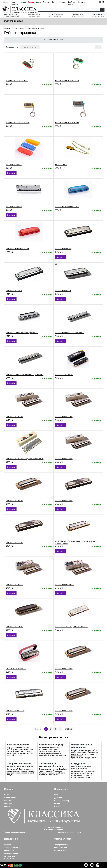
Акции (24, 2)
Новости (8, 801)
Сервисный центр (62, 801)
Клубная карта (71, 3)
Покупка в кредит (11, 853)
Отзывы (58, 804)
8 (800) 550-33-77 (12, 16)
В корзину (11, 173)
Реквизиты (9, 804)
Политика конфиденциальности (68, 832)
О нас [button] (6, 2)
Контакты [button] (82, 2)
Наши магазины (14, 3)
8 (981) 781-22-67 (78, 16)
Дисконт (8, 845)
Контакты (8, 807)
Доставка (46, 2)
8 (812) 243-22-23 (98, 16)
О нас (6, 795)
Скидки (31, 2)
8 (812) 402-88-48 (55, 16)
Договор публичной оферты (15, 832)
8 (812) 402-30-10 (34, 16)
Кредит (54, 2)
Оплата (38, 2)
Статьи (57, 807)
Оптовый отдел (61, 848)
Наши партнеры (61, 851)
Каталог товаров (13, 21)
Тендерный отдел (62, 845)
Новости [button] (62, 2)
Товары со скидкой (12, 848)
